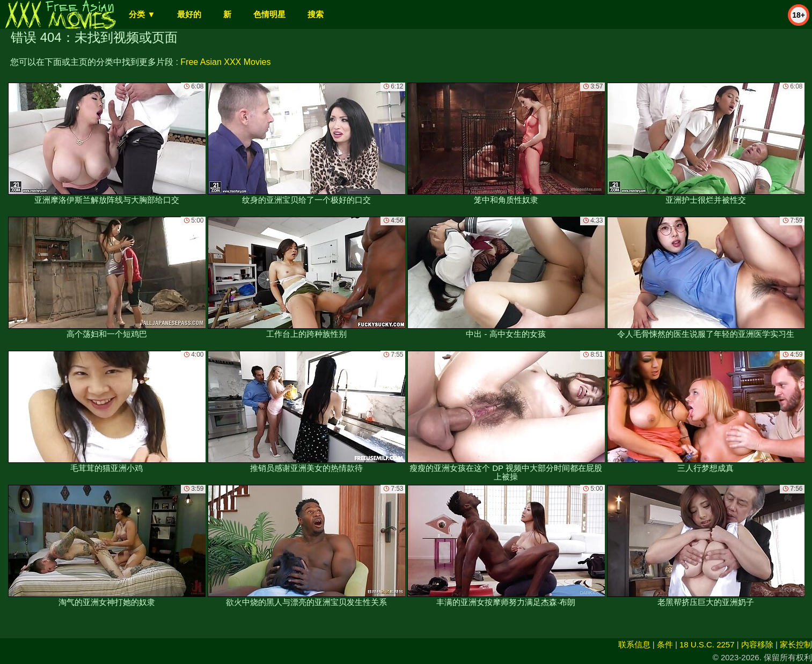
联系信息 (634, 644)
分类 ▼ (142, 14)
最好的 (189, 14)
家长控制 (796, 644)
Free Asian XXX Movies (225, 62)
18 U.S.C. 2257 (707, 644)
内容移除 (757, 644)
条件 (665, 644)
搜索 (316, 14)
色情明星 (269, 14)
